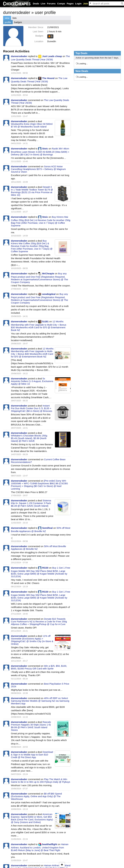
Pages (70, 4)
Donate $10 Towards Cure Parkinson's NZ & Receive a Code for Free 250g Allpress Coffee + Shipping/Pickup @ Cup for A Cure (39, 621)
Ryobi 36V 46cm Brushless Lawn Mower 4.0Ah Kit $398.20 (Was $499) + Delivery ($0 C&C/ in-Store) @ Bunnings (40, 152)
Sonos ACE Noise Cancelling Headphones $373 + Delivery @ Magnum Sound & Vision (38, 169)
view (7, 18)
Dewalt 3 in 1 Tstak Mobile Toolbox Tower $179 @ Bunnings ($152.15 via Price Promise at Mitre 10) (32, 191)
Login (78, 4)
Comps (61, 4)
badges (18, 22)
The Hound (48, 78)
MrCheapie (48, 273)
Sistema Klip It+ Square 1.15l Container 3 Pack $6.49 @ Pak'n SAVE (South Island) (31, 503)
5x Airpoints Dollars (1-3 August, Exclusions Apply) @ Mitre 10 (32, 381)
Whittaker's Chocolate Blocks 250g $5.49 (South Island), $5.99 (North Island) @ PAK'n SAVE (29, 438)
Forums (51, 4)
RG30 (45, 568)
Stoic (45, 149)
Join (86, 4)
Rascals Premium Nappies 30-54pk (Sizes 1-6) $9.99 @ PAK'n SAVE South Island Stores (31, 726)
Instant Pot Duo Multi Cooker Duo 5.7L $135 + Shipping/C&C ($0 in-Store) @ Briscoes (32, 408)
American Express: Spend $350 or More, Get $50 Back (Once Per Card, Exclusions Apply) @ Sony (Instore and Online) (32, 818)
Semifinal (48, 528)
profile (8, 22)
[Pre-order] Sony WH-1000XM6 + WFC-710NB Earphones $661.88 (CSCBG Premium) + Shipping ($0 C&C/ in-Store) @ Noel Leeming (39, 485)
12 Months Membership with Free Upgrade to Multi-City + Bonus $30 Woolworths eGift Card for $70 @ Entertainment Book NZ (39, 326)
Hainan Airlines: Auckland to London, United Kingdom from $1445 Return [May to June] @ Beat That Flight (40, 847)
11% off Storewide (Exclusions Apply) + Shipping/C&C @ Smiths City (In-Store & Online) (32, 640)
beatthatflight (50, 844)
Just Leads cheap (52, 56)
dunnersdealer (19, 56)
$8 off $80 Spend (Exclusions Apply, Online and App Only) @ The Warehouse (36, 796)
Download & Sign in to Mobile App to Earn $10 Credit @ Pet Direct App (32, 755)
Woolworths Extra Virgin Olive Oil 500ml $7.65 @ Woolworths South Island (32, 125)
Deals (36, 4)
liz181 (45, 321)
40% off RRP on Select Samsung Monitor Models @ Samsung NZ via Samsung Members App (40, 701)
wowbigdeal (49, 294)
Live (43, 4)
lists (15, 18)
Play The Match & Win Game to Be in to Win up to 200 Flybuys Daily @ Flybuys (41, 781)
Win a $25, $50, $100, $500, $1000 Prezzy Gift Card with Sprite (39, 667)
